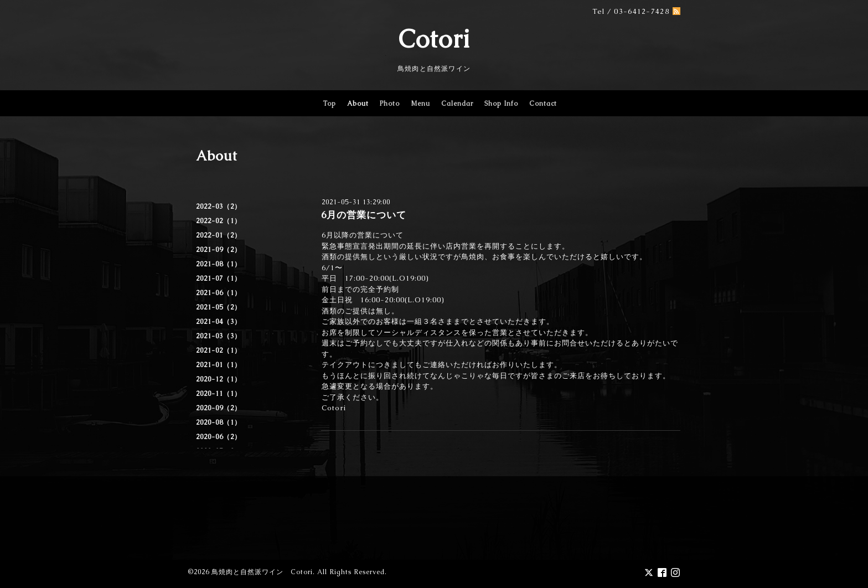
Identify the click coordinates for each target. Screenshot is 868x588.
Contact (543, 104)
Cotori (434, 39)
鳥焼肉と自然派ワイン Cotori (262, 572)
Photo (390, 104)
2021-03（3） (219, 336)
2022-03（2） (219, 207)
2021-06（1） (219, 293)
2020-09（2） (219, 408)
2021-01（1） (219, 365)
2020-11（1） (219, 394)
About (358, 104)
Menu (420, 104)
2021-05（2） (219, 307)
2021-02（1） (219, 350)
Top (329, 104)
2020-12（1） (219, 379)
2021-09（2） (219, 250)
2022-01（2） (219, 235)
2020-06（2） (219, 437)
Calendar (457, 104)
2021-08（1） (219, 264)
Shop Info (501, 104)
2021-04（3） (219, 322)
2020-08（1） (219, 422)
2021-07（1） (219, 278)
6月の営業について (364, 215)
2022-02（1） (219, 221)
